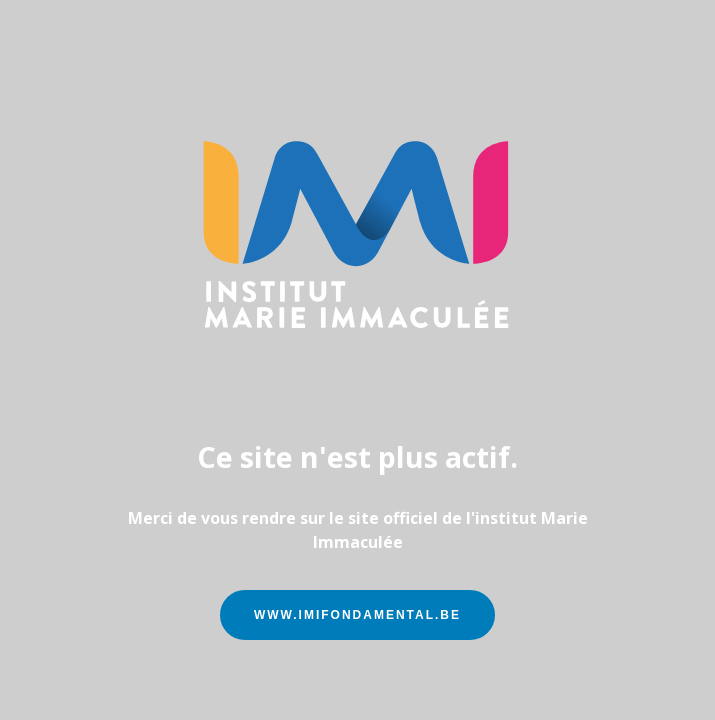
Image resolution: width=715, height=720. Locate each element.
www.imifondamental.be (357, 615)
